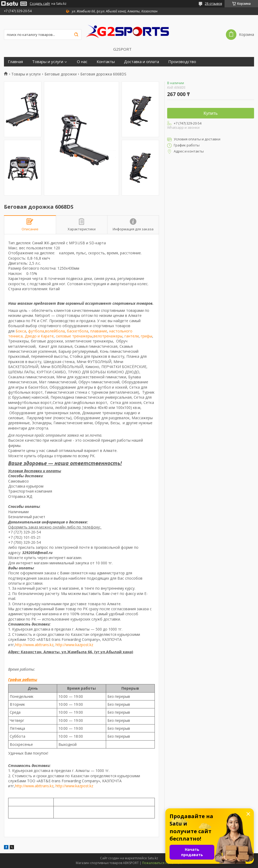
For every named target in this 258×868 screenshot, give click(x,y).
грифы (147, 336)
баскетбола (78, 331)
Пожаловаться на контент (162, 863)
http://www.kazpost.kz (74, 645)
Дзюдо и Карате (39, 336)
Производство (182, 62)
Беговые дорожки (61, 74)
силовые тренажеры (74, 336)
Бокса (21, 331)
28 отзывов (213, 4)
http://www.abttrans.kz (34, 645)
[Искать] (76, 35)
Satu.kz (153, 858)
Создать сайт (40, 4)
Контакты (106, 62)
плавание (99, 331)
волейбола (55, 331)
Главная (15, 62)
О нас (82, 62)
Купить (211, 113)
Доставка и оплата (142, 62)
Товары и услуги (48, 62)
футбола (36, 331)
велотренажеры (108, 336)
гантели (132, 336)
